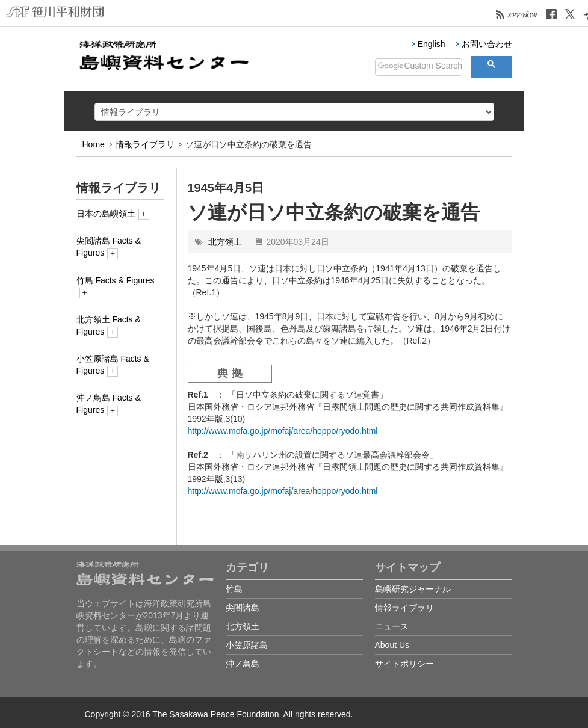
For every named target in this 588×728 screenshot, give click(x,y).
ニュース (392, 626)
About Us (392, 645)
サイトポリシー (404, 664)
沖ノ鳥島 (243, 664)
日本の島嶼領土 (113, 214)
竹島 (234, 589)
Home (94, 144)
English (432, 44)
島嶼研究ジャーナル (413, 589)
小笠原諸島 (247, 645)
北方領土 (225, 242)
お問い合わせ (487, 44)
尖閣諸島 (243, 608)
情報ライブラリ (145, 144)
